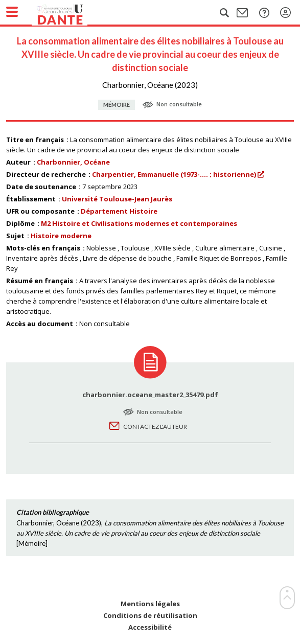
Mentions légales (150, 604)
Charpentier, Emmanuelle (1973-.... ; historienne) (174, 174)
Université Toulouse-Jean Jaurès (117, 199)
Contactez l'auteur (155, 427)
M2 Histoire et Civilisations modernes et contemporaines (139, 223)
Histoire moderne (61, 236)
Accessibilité (150, 627)
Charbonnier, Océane (73, 162)
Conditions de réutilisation (150, 616)
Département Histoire (119, 211)
